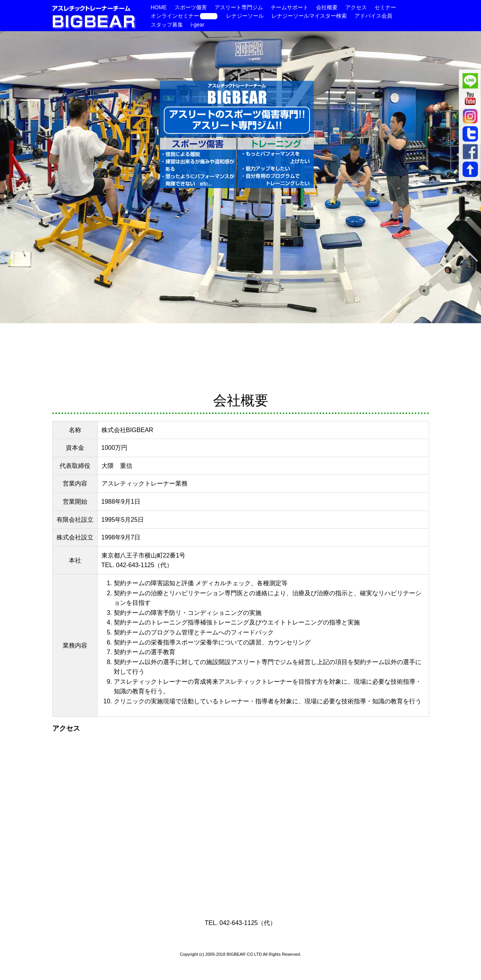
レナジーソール (245, 16)
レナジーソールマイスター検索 (309, 16)
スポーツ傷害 (191, 7)
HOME (159, 7)
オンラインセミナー (185, 16)
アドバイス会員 (373, 16)
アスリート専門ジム (239, 7)
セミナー (385, 7)
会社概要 (327, 7)
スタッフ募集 (167, 25)
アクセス (356, 7)
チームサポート (290, 7)
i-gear (198, 25)
